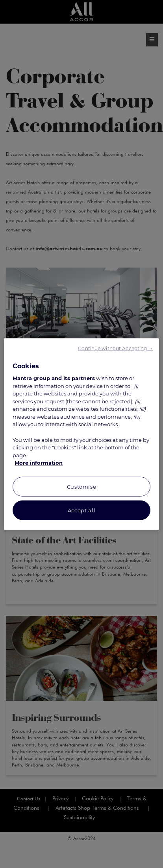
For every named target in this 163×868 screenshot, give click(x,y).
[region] (81, 434)
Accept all (82, 510)
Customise (82, 486)
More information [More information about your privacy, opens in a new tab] (39, 463)
